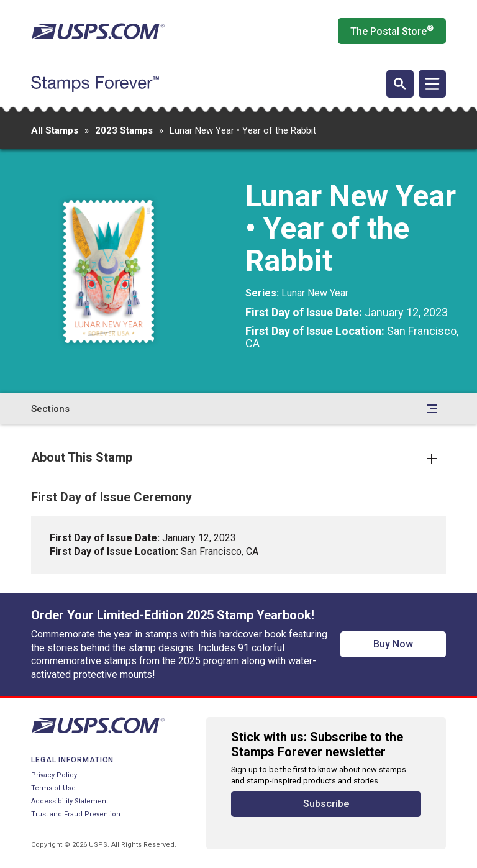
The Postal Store (392, 30)
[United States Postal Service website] (98, 31)
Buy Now (393, 644)
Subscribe (326, 804)
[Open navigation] (432, 84)
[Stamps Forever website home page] (95, 84)
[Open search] (400, 84)
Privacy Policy (54, 775)
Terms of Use (53, 788)
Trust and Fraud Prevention (76, 814)
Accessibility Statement (70, 801)
